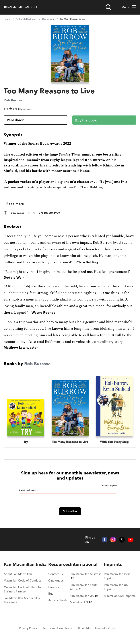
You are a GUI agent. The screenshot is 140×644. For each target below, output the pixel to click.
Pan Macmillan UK (84, 596)
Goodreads (25, 109)
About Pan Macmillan (18, 574)
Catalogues (56, 580)
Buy (51, 594)
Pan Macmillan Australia (86, 576)
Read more (15, 204)
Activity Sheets (58, 600)
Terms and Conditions (57, 628)
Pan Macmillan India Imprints (117, 576)
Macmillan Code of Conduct (22, 580)
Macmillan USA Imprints (120, 596)
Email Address (28, 490)
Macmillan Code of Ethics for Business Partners (23, 589)
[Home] (21, 7)
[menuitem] (26, 564)
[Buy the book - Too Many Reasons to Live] (101, 120)
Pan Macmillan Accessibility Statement (22, 600)
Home (7, 19)
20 (16, 109)
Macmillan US (81, 602)
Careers (54, 587)
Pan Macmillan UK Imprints (116, 587)
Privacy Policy (28, 628)
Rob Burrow (48, 19)
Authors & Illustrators (26, 19)
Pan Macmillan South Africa (84, 587)
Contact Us (56, 574)
